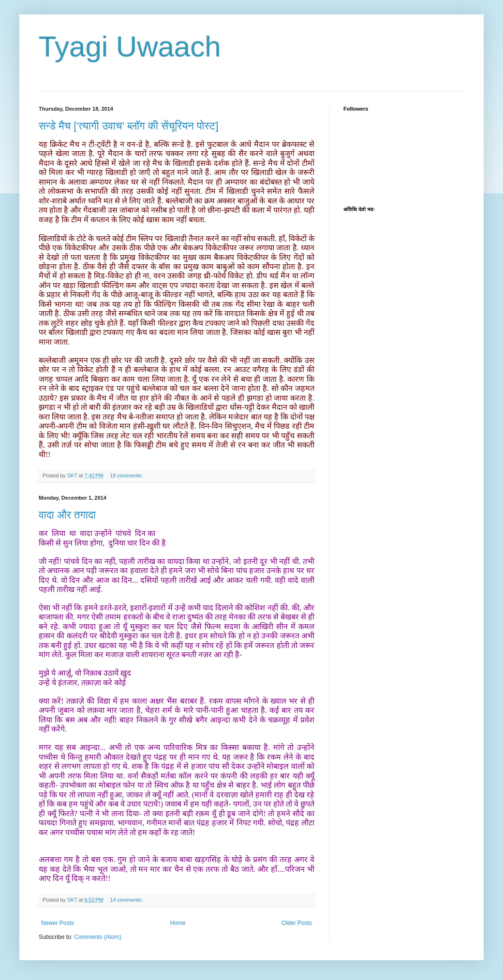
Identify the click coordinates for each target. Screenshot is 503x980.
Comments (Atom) (97, 937)
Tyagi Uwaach (130, 47)
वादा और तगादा (67, 515)
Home (178, 923)
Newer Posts (58, 923)
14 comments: (127, 900)
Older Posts (297, 923)
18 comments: (127, 476)
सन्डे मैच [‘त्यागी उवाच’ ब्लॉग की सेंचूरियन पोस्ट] (129, 126)
